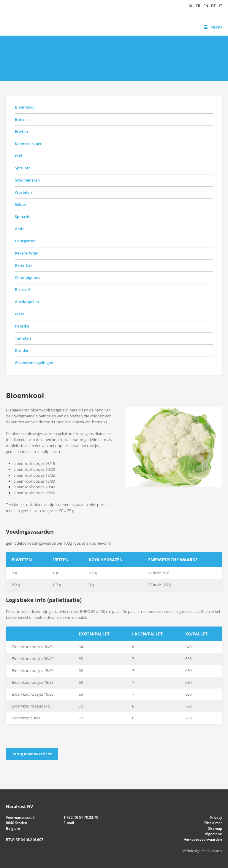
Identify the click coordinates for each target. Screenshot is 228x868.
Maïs (19, 314)
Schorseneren (27, 180)
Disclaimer (213, 823)
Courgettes (25, 241)
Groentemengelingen (34, 363)
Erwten (21, 131)
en (206, 6)
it (220, 6)
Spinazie (23, 217)
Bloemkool (25, 107)
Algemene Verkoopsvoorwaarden (203, 836)
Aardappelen (27, 302)
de (213, 6)
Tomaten (23, 338)
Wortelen (23, 192)
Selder (21, 204)
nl (191, 6)
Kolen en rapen (29, 144)
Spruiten (23, 168)
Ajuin (20, 229)
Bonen (21, 119)
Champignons (27, 277)
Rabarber (24, 265)
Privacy (216, 817)
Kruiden (22, 350)
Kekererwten (27, 253)
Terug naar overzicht (32, 754)
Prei (19, 156)
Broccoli (22, 290)
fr (198, 6)
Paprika (22, 326)
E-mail (69, 823)
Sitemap (215, 828)
